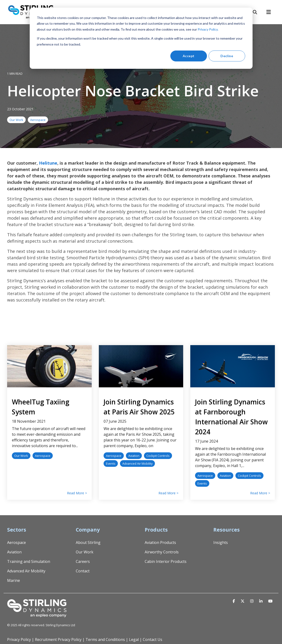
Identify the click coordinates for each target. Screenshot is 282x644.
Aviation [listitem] (134, 456)
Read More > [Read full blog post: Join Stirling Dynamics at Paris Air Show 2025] (168, 493)
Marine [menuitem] (14, 580)
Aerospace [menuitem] (17, 542)
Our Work (16, 120)
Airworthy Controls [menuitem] (162, 552)
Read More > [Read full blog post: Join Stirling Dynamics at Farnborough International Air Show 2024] (260, 493)
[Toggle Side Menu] (271, 12)
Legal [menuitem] (134, 639)
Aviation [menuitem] (14, 552)
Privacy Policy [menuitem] (19, 639)
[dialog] (141, 38)
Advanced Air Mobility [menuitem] (26, 571)
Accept (189, 56)
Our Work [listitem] (21, 456)
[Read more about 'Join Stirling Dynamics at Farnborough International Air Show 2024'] (233, 366)
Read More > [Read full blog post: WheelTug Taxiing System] (77, 493)
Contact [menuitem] (83, 571)
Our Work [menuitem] (85, 552)
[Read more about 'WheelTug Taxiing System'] (49, 366)
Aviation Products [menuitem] (160, 542)
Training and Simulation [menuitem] (29, 561)
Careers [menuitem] (83, 561)
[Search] (255, 12)
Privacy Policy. (208, 29)
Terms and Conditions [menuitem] (105, 639)
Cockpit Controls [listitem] (158, 456)
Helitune (48, 163)
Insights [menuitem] (221, 542)
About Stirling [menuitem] (88, 542)
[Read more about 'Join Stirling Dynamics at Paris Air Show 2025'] (141, 366)
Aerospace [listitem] (43, 456)
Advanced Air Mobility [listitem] (137, 463)
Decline (227, 56)
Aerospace (38, 120)
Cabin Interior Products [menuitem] (166, 561)
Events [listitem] (111, 463)
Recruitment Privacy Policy (58, 639)
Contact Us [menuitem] (153, 639)
